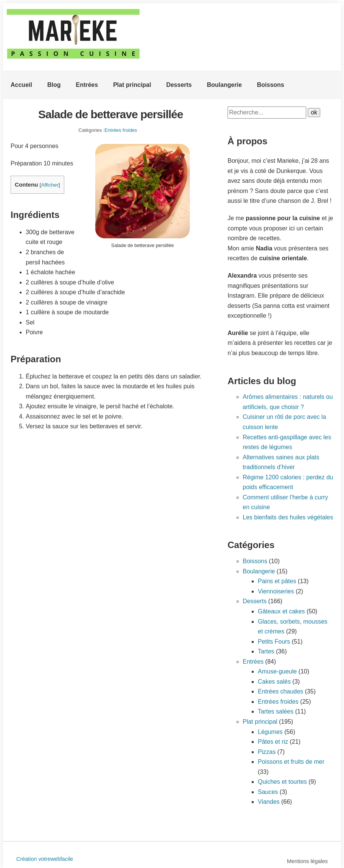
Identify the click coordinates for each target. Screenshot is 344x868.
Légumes (270, 732)
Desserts (179, 85)
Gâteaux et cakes (281, 611)
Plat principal (132, 85)
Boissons (271, 85)
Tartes (266, 651)
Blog (54, 85)
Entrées (87, 85)
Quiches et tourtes (282, 782)
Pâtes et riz (273, 742)
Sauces (268, 792)
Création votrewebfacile (45, 859)
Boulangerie (224, 85)
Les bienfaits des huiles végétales (288, 517)
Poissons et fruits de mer (291, 762)
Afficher (50, 185)
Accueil (21, 85)
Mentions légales (307, 861)
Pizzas (267, 752)
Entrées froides (121, 130)
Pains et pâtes (277, 581)
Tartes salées (276, 711)
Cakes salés (274, 682)
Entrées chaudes (280, 691)
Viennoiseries (276, 591)
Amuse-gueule (277, 671)
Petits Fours (274, 642)
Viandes (269, 802)
